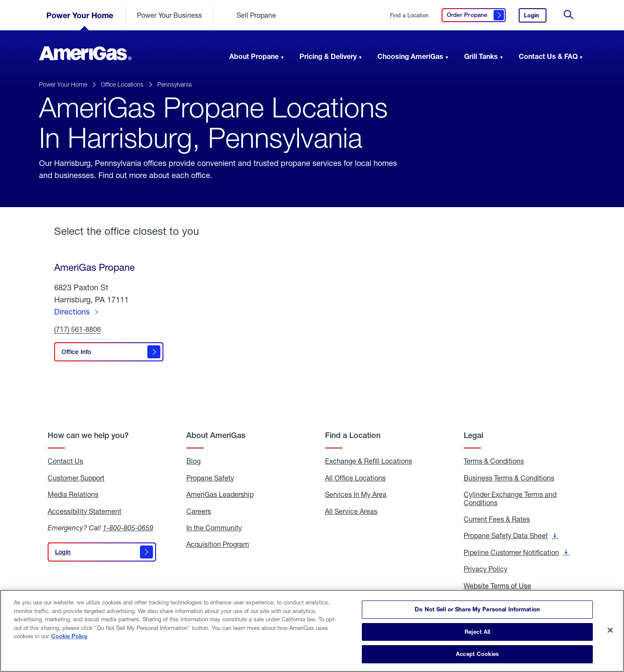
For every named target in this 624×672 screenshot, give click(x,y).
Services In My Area (356, 494)
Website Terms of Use (497, 586)
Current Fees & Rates (497, 519)
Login (535, 17)
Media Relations (73, 494)
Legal (473, 435)
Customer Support (76, 478)
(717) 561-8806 (78, 330)
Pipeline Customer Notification (517, 552)
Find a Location (409, 15)
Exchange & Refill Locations (369, 461)
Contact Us (65, 461)
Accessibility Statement (84, 511)
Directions (72, 312)
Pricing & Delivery (328, 56)
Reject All (477, 632)
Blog (193, 461)
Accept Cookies (477, 654)
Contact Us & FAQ (548, 56)
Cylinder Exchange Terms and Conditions (510, 498)
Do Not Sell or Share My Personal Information (477, 609)
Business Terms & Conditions (509, 478)
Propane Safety (210, 478)
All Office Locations (355, 478)
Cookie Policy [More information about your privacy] (69, 636)
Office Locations (122, 84)
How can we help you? (88, 435)
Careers (199, 511)
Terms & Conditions (494, 461)
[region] (312, 631)
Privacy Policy (486, 569)
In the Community (214, 528)
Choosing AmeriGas (410, 56)
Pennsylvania (174, 84)
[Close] (610, 630)
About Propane (254, 56)
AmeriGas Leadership (220, 494)
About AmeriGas (216, 435)
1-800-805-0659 (128, 528)
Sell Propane (256, 15)
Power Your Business (169, 15)
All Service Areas (351, 511)
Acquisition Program (218, 544)
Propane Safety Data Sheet (511, 536)
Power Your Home (80, 15)
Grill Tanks (481, 56)
